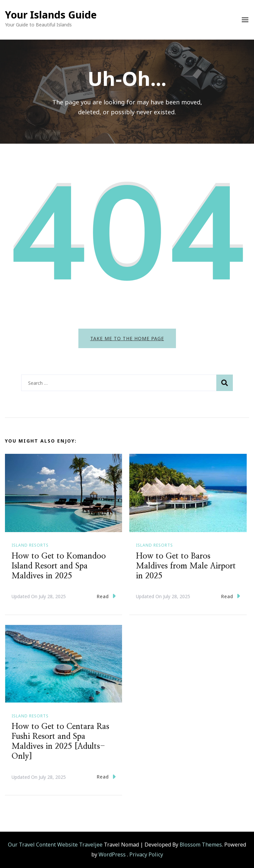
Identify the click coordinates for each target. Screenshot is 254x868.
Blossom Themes (201, 845)
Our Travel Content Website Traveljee (55, 845)
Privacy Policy (146, 854)
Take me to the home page (127, 338)
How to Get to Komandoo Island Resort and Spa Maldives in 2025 (59, 566)
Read (106, 596)
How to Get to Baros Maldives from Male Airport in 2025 (186, 566)
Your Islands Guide (51, 15)
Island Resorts (30, 545)
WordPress (112, 854)
